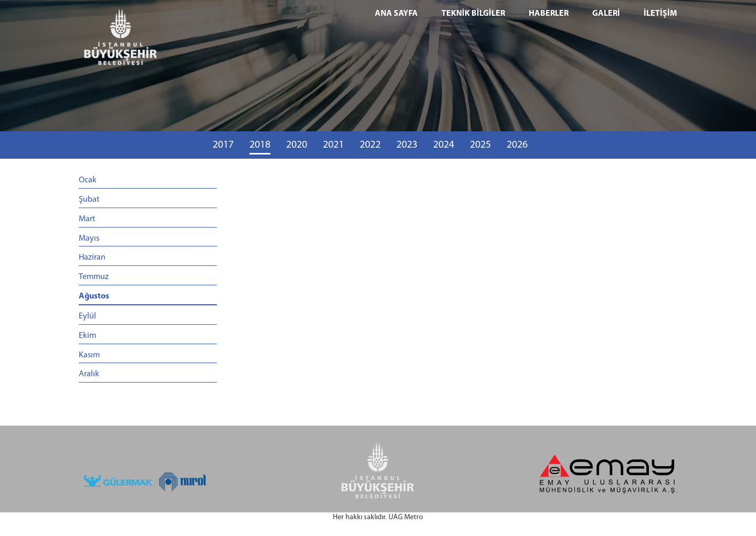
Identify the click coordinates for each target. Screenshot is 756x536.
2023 (407, 145)
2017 (223, 145)
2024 (444, 145)
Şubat (89, 200)
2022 (370, 145)
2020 (297, 145)
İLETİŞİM (660, 14)
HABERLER (549, 14)
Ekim (87, 336)
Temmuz (94, 277)
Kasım (89, 355)
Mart (87, 219)
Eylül (87, 316)
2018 (260, 145)
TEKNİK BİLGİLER (473, 14)
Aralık (89, 374)
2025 (480, 145)
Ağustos (94, 296)
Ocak (88, 180)
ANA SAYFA (396, 14)
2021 (333, 145)
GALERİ (606, 14)
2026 (517, 145)
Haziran (92, 257)
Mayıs (89, 239)
